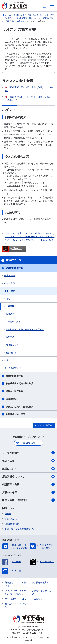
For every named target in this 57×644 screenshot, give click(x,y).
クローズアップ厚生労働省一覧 (19, 529)
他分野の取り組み (13, 368)
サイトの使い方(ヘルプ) (16, 599)
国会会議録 (11, 399)
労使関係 (10, 337)
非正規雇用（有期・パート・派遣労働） (25, 329)
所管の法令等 (28, 492)
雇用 (8, 299)
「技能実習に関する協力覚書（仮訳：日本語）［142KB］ (29, 98)
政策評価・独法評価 (15, 414)
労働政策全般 (12, 345)
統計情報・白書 (28, 484)
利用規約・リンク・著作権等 (15, 584)
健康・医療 (10, 276)
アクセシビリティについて (43, 592)
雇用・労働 (10, 291)
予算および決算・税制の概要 (20, 407)
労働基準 (10, 314)
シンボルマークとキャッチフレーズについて (15, 592)
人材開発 (10, 306)
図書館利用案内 (12, 524)
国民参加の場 (29, 443)
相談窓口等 (11, 353)
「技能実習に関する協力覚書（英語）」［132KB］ (29, 89)
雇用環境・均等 (13, 322)
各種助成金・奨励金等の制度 (20, 383)
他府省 (8, 514)
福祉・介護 (10, 283)
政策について (28, 469)
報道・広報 (28, 461)
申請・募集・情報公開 (28, 500)
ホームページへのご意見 (15, 605)
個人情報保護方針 (40, 582)
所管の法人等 (11, 519)
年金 (6, 360)
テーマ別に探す (28, 453)
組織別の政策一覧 (14, 376)
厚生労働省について (28, 476)
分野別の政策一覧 (14, 268)
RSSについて (38, 599)
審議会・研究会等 (14, 391)
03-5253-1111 (30, 633)
